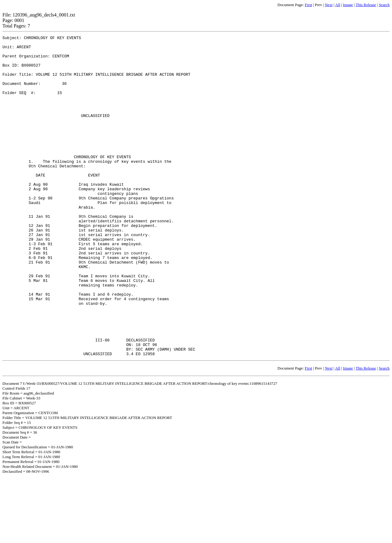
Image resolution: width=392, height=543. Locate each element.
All (338, 5)
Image (348, 5)
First (308, 5)
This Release (366, 5)
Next (329, 5)
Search (384, 5)
